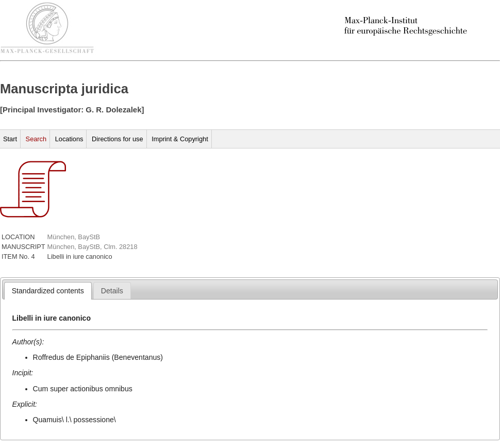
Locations (69, 139)
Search (36, 139)
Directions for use (118, 139)
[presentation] (48, 291)
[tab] (48, 291)
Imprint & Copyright (180, 139)
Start (10, 139)
